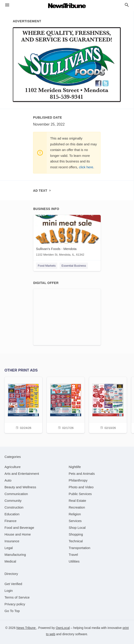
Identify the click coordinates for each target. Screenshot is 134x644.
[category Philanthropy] (78, 480)
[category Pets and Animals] (82, 474)
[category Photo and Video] (81, 487)
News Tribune (26, 628)
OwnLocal (63, 628)
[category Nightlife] (75, 467)
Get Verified (13, 584)
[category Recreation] (77, 507)
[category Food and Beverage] (19, 528)
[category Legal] (9, 548)
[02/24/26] (23, 404)
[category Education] (12, 514)
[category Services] (75, 521)
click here (86, 167)
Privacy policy (15, 604)
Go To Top (12, 611)
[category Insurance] (12, 541)
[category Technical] (76, 541)
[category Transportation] (80, 548)
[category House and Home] (18, 534)
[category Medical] (10, 561)
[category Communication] (16, 494)
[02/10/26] (108, 404)
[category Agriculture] (13, 467)
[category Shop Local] (77, 528)
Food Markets (47, 266)
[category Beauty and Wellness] (20, 487)
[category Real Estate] (78, 501)
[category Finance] (10, 521)
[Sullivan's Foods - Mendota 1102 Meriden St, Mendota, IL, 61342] (67, 237)
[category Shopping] (76, 534)
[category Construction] (14, 507)
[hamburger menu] (7, 5)
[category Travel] (73, 555)
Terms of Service (17, 597)
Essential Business (74, 266)
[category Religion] (75, 514)
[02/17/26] (66, 404)
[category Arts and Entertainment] (22, 474)
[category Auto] (8, 480)
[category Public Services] (80, 494)
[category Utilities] (74, 561)
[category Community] (13, 501)
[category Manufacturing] (15, 555)
